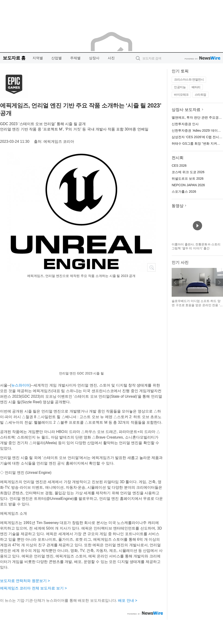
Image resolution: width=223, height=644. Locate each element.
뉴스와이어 (20, 385)
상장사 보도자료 (186, 110)
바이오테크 (181, 95)
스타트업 (200, 95)
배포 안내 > (128, 600)
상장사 (94, 58)
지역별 (38, 58)
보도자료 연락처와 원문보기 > (25, 581)
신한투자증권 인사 (185, 124)
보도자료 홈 (14, 58)
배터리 (196, 87)
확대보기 (151, 267)
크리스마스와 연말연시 (189, 80)
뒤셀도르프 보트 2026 (188, 179)
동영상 (178, 206)
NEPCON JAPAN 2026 (188, 185)
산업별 (57, 58)
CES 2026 (179, 166)
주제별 (75, 58)
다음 (219, 282)
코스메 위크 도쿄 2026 (188, 172)
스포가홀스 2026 (184, 192)
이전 (175, 282)
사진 (111, 58)
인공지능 (180, 87)
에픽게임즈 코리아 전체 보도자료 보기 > (33, 588)
